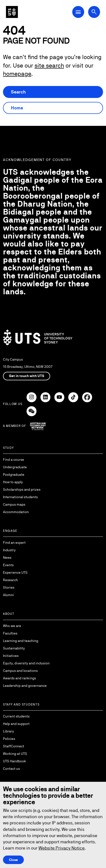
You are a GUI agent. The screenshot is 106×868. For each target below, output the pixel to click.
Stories (9, 587)
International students (20, 497)
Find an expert (14, 543)
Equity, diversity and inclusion (26, 663)
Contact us (11, 769)
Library (8, 731)
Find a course (14, 460)
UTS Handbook (15, 761)
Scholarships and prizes (22, 489)
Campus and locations (20, 671)
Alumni (8, 595)
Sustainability (14, 648)
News (7, 557)
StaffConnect (14, 746)
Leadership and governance (25, 686)
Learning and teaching (21, 641)
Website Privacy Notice (62, 848)
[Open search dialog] (94, 12)
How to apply (13, 482)
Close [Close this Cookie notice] (13, 860)
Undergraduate (15, 467)
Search (18, 92)
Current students (16, 716)
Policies (9, 739)
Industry (9, 550)
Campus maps (14, 504)
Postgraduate (14, 474)
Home (17, 108)
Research (10, 580)
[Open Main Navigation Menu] (78, 12)
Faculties (10, 633)
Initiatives (11, 656)
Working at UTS (15, 754)
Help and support (16, 724)
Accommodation (16, 512)
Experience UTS (15, 572)
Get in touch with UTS (27, 376)
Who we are (12, 626)
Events (8, 565)
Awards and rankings (19, 678)
